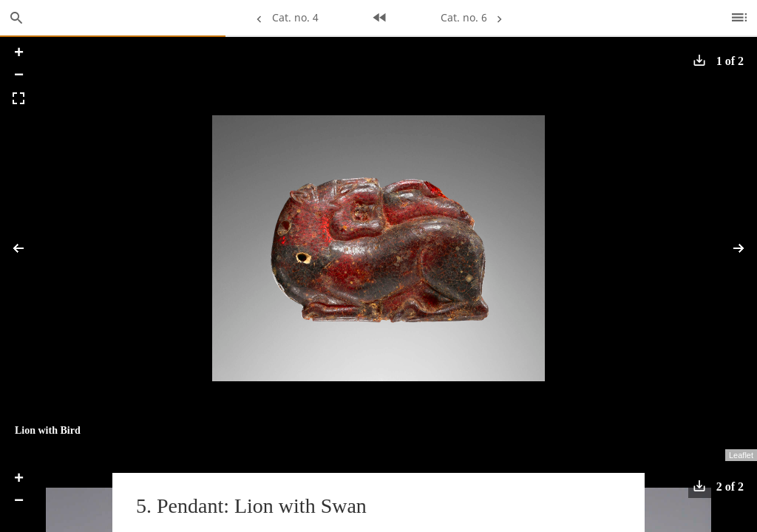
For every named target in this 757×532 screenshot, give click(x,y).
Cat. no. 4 (284, 18)
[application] (378, 248)
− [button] (19, 76)
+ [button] (19, 54)
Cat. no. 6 (473, 18)
